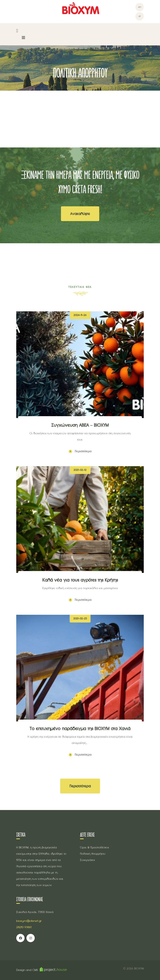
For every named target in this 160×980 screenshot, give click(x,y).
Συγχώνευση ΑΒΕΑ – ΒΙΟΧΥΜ (80, 425)
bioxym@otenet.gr (29, 921)
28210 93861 (24, 927)
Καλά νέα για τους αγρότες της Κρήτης (80, 580)
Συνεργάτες (87, 860)
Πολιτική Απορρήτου (93, 854)
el (140, 16)
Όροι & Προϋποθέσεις (94, 847)
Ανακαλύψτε (80, 214)
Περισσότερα (80, 451)
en (140, 7)
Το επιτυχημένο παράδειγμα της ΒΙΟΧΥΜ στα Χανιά (80, 729)
